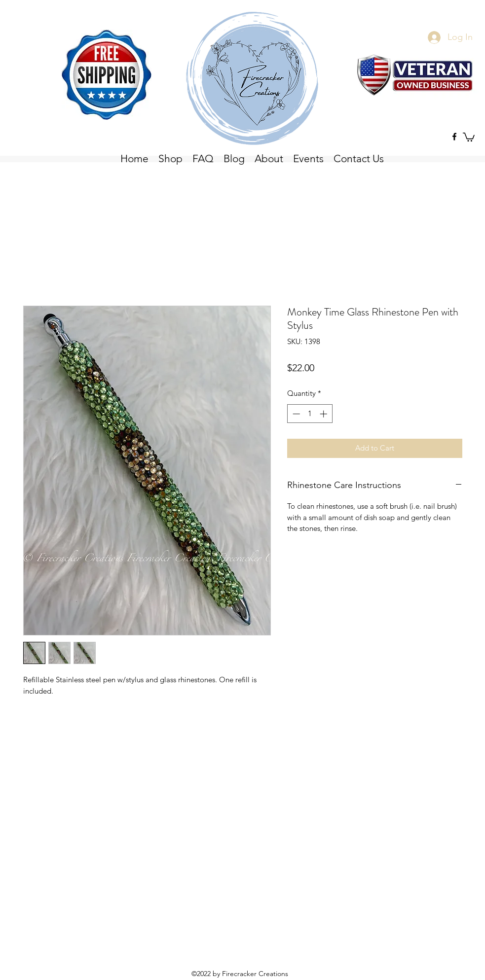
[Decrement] (295, 414)
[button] (469, 137)
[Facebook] (454, 137)
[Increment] (324, 414)
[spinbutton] (310, 414)
